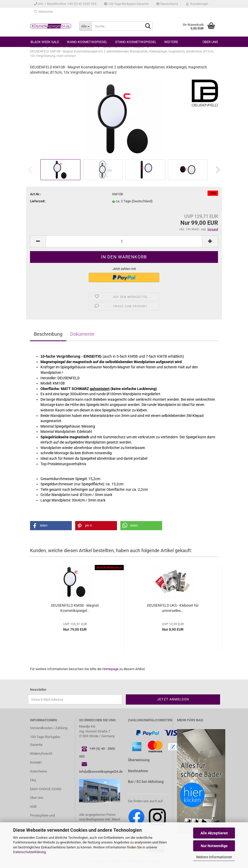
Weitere (171, 42)
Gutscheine (39, 771)
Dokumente (82, 334)
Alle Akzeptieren (214, 833)
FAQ (33, 780)
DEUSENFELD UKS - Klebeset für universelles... (173, 608)
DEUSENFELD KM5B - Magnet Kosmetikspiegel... (75, 608)
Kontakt (36, 762)
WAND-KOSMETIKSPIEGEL (87, 42)
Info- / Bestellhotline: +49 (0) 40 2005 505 (65, 4)
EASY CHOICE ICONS (46, 789)
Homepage (110, 669)
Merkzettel (43, 12)
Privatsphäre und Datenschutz (42, 819)
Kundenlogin (197, 4)
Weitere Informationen (214, 857)
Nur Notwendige (214, 846)
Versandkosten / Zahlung (49, 728)
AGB (33, 807)
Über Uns (37, 798)
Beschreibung (48, 334)
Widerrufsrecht (41, 754)
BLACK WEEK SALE (45, 42)
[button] (51, 526)
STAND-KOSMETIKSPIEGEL (136, 42)
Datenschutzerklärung (29, 852)
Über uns (210, 42)
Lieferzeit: (38, 201)
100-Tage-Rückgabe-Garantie (126, 4)
